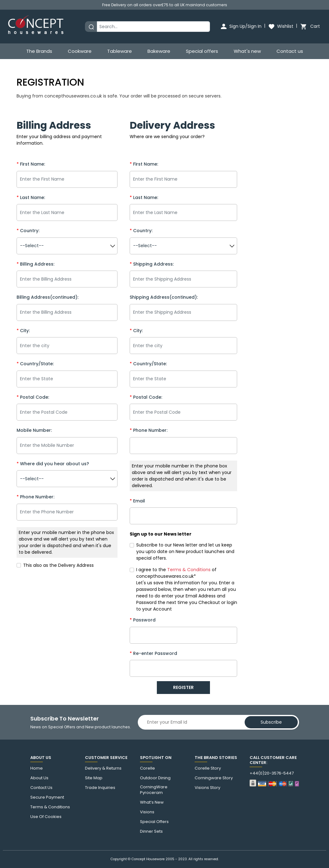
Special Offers (154, 822)
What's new (247, 51)
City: (23, 331)
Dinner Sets (151, 831)
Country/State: (35, 364)
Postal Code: (33, 397)
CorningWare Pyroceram (154, 790)
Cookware (80, 51)
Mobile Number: (34, 430)
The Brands (39, 51)
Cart (310, 26)
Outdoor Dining (155, 778)
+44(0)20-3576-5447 (272, 773)
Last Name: (31, 197)
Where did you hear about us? (53, 464)
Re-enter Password (153, 653)
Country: (28, 231)
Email (137, 501)
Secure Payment (47, 797)
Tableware (120, 51)
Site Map (94, 778)
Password (143, 620)
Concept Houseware (148, 859)
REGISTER (183, 687)
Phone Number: (35, 497)
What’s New (152, 802)
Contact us (290, 51)
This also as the (58, 565)
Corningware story (214, 778)
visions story (207, 788)
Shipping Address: (152, 264)
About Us (39, 778)
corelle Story (208, 768)
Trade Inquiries (100, 788)
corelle (147, 768)
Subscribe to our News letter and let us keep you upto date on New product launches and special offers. (185, 551)
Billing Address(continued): (47, 297)
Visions (147, 812)
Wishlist (281, 26)
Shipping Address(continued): (164, 297)
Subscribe (271, 722)
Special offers (202, 51)
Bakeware (159, 51)
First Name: (31, 164)
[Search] (153, 27)
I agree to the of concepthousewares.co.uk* (176, 573)
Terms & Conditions (50, 807)
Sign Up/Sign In (241, 26)
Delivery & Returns (103, 768)
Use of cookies (46, 817)
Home (37, 768)
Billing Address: (35, 264)
